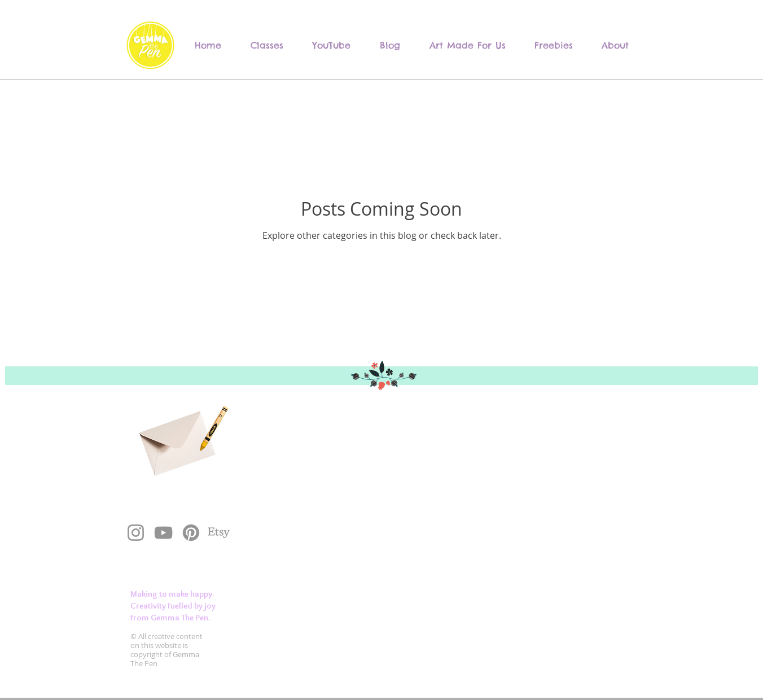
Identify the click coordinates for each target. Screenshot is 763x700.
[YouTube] (163, 533)
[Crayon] (213, 428)
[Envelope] (175, 437)
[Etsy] (219, 533)
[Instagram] (136, 533)
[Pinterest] (191, 533)
